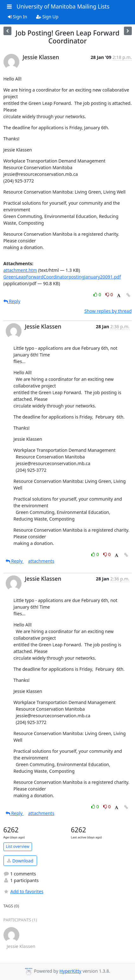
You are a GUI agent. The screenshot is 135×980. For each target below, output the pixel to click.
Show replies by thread (108, 311)
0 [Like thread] (98, 295)
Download (20, 861)
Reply (12, 301)
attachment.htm (20, 270)
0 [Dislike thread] (109, 295)
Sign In (18, 17)
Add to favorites (23, 891)
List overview (18, 846)
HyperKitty (70, 971)
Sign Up (47, 17)
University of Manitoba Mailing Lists (63, 6)
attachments (41, 561)
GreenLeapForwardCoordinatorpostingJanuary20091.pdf (62, 277)
